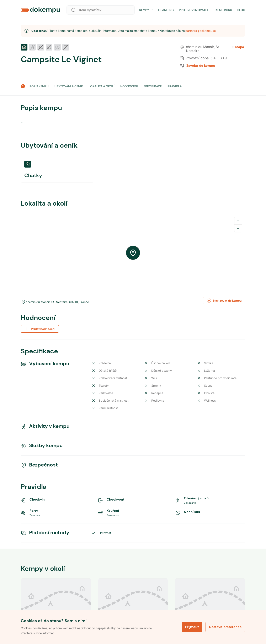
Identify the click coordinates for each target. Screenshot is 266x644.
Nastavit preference (225, 627)
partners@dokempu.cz (201, 31)
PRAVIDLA (175, 86)
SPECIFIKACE (153, 86)
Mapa (238, 47)
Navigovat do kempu (224, 301)
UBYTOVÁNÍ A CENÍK (69, 86)
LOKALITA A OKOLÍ (102, 86)
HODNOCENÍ (129, 86)
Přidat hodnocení (40, 329)
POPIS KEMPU (39, 86)
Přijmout (192, 627)
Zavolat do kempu (201, 66)
